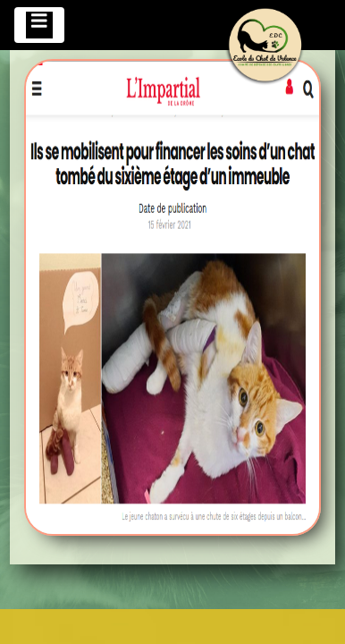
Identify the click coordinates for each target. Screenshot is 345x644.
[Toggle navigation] (39, 25)
